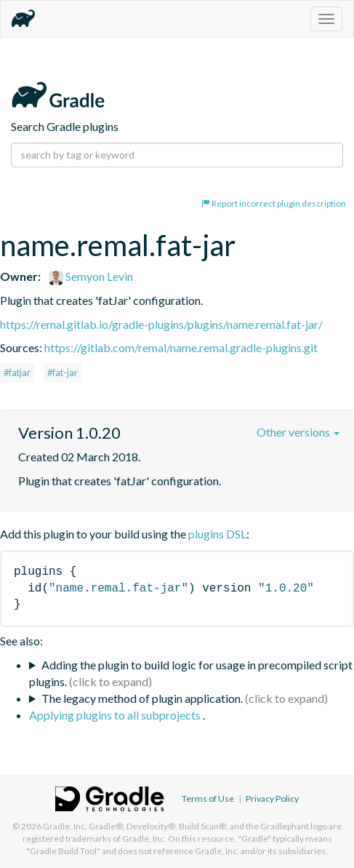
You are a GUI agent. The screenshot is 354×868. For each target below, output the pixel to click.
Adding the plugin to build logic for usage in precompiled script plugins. (191, 673)
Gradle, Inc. (65, 826)
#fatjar (17, 373)
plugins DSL (217, 534)
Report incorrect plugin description (274, 203)
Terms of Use (208, 799)
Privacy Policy (272, 799)
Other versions (298, 432)
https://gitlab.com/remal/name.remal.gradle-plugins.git (181, 347)
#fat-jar (63, 373)
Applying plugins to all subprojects (116, 715)
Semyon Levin (91, 276)
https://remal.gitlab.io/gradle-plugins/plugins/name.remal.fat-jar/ (161, 324)
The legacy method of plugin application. (142, 698)
